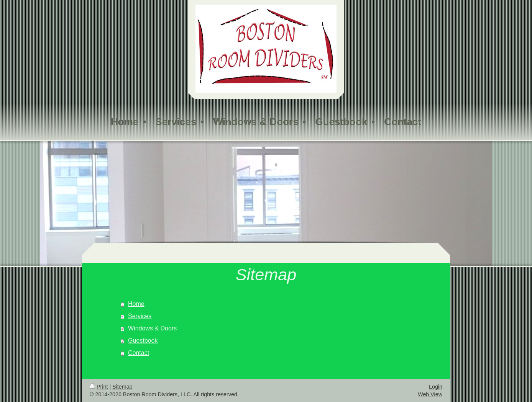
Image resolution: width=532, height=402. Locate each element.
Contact (139, 353)
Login (436, 387)
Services (140, 316)
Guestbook (143, 341)
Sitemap (122, 387)
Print (99, 387)
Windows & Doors (152, 328)
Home (136, 304)
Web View (430, 394)
